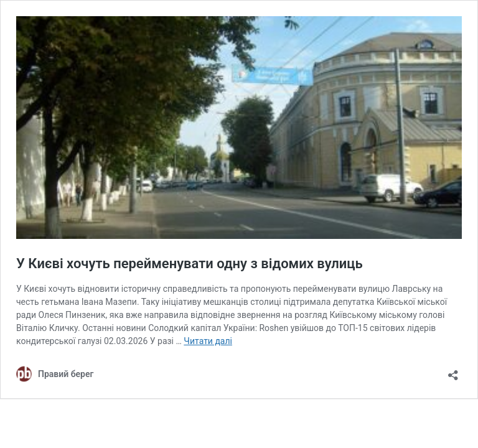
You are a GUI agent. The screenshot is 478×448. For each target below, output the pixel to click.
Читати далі (208, 341)
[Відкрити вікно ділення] (453, 371)
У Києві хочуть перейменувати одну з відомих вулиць (190, 264)
